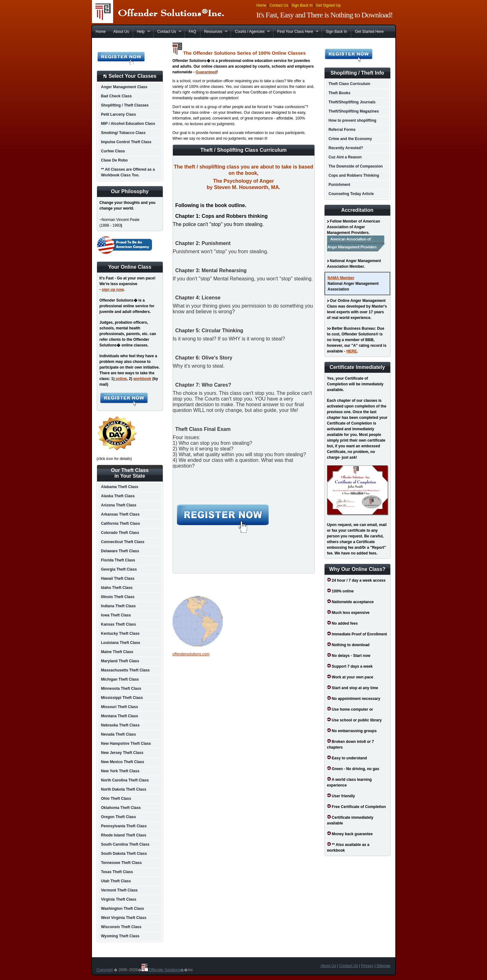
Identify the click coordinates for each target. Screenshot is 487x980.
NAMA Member (341, 278)
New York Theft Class (120, 771)
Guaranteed (206, 72)
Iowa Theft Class (116, 615)
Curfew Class (113, 151)
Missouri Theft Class (120, 707)
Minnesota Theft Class (121, 689)
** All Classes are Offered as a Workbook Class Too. (128, 172)
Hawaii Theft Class (118, 579)
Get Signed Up (328, 5)
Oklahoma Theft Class (121, 808)
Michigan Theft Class (120, 679)
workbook (142, 379)
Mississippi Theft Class (122, 698)
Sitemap (383, 966)
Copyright (105, 970)
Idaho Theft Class (117, 588)
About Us (121, 32)
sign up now (113, 290)
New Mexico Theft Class (123, 762)
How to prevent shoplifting (353, 120)
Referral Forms (342, 130)
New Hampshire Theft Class (126, 744)
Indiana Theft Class (119, 606)
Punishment (340, 185)
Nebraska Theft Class (120, 725)
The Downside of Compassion (356, 166)
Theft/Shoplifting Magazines (354, 111)
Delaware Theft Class (120, 551)
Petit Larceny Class (119, 114)
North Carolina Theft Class (125, 780)
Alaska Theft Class (118, 496)
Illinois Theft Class (118, 597)
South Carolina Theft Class (125, 844)
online (121, 379)
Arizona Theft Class (119, 505)
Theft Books (340, 93)
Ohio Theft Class (116, 799)
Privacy (367, 966)
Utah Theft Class (116, 881)
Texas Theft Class (117, 872)
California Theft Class (121, 524)
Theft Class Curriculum (350, 84)
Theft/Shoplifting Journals (352, 102)
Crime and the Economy (350, 139)
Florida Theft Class (118, 560)
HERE (352, 351)
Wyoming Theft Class (120, 936)
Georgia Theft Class (119, 569)
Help (141, 32)
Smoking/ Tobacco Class (123, 133)
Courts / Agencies (250, 32)
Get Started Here (369, 32)
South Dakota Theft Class (124, 854)
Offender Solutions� (163, 970)
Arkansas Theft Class (120, 514)
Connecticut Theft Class (123, 542)
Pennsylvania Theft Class (124, 826)
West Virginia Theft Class (124, 918)
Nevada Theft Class (119, 734)
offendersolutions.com (191, 654)
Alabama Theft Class (120, 487)
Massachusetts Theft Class (125, 670)
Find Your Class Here (296, 32)
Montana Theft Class (120, 716)
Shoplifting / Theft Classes (125, 105)
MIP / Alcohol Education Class (128, 124)
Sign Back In (302, 5)
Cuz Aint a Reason (345, 157)
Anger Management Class (124, 87)
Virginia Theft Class (119, 899)
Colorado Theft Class (120, 533)
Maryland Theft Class (120, 661)
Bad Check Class (116, 96)
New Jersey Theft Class (122, 753)
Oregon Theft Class (119, 817)
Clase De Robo (115, 160)
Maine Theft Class (117, 652)
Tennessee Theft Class (122, 863)
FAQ (192, 32)
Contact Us (279, 5)
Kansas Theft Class (119, 624)
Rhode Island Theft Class (124, 835)
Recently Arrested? (346, 148)
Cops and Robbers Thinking (354, 175)
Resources (214, 32)
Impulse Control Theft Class (126, 142)
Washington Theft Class (123, 909)
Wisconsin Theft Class (121, 927)
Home (261, 5)
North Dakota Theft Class (124, 789)
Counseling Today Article (351, 194)
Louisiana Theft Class (121, 643)
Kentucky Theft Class (120, 634)
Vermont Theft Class (119, 890)
